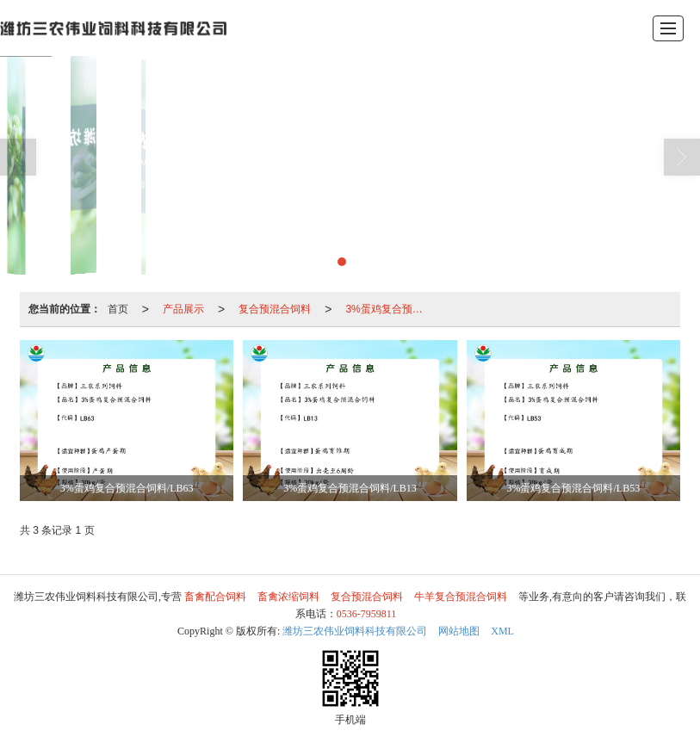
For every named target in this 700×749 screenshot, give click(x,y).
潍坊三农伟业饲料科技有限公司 (355, 631)
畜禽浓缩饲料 (288, 597)
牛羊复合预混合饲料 (461, 597)
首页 (118, 309)
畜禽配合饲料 (215, 597)
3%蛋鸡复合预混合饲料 (392, 309)
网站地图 (459, 631)
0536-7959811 (367, 614)
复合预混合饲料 (275, 309)
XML (502, 631)
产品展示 (183, 309)
